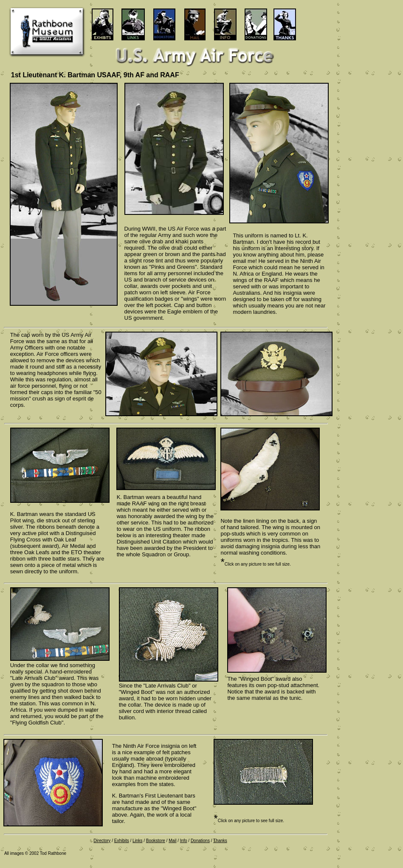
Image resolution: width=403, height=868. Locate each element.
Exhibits (122, 841)
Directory (102, 841)
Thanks (220, 841)
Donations (200, 841)
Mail (172, 841)
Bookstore (156, 841)
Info (184, 841)
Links (137, 841)
